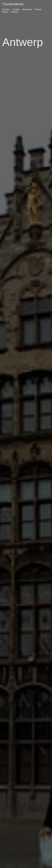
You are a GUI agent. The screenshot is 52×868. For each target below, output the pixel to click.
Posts (5, 12)
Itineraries (27, 9)
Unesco (14, 12)
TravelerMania (13, 4)
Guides (16, 9)
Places (38, 9)
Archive (6, 9)
